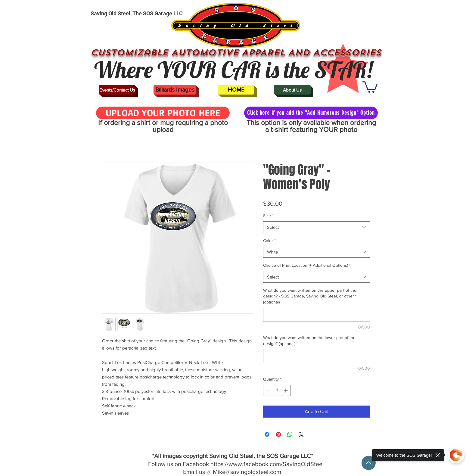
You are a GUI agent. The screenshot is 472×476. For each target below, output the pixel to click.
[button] (370, 86)
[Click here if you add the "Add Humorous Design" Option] (311, 113)
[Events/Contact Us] (117, 90)
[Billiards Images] (175, 90)
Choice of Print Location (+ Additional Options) (307, 265)
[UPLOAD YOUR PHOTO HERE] (163, 113)
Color (269, 241)
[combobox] (317, 227)
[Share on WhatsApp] (290, 434)
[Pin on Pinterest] (278, 434)
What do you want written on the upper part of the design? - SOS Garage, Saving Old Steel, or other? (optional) (310, 296)
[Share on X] (301, 434)
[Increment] (286, 390)
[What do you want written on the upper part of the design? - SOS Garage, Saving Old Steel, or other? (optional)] (317, 315)
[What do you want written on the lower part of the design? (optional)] (317, 356)
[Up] (369, 463)
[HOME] (236, 90)
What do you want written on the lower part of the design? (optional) (309, 341)
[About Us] (292, 90)
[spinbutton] (277, 390)
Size (268, 216)
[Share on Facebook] (267, 434)
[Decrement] (268, 390)
